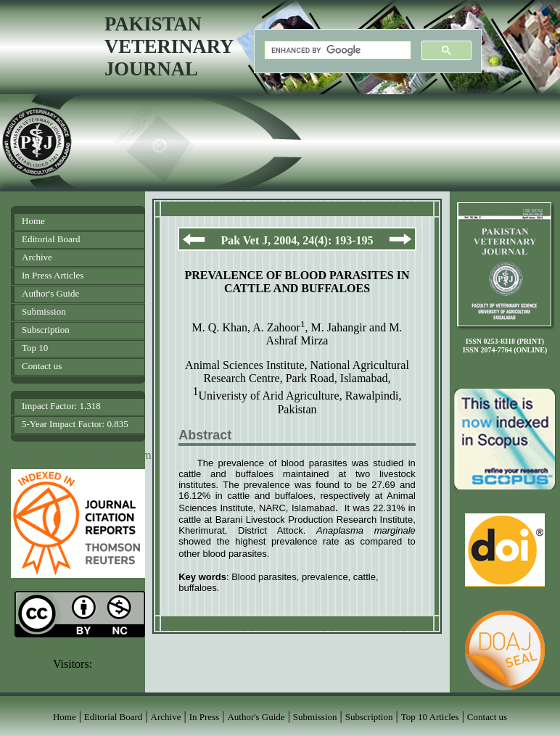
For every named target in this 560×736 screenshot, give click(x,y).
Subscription (46, 330)
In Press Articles (53, 275)
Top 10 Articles (430, 717)
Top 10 (35, 348)
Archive (37, 257)
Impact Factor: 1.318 (61, 406)
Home (33, 221)
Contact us (42, 366)
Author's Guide (50, 293)
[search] (336, 50)
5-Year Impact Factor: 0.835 (75, 424)
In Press (205, 717)
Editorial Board (51, 239)
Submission (44, 311)
